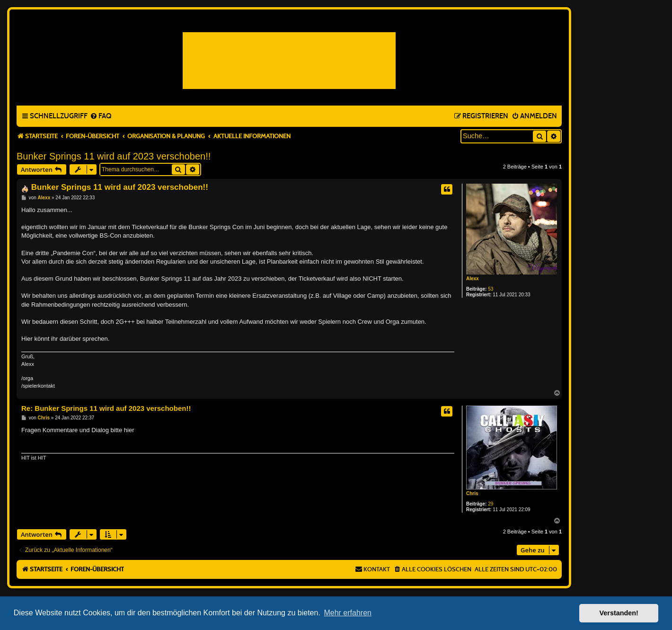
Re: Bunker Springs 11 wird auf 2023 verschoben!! (106, 408)
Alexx (473, 279)
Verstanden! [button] (619, 613)
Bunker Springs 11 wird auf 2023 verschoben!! (114, 156)
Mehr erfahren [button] (348, 613)
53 (491, 289)
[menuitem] (101, 116)
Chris (472, 493)
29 (491, 504)
